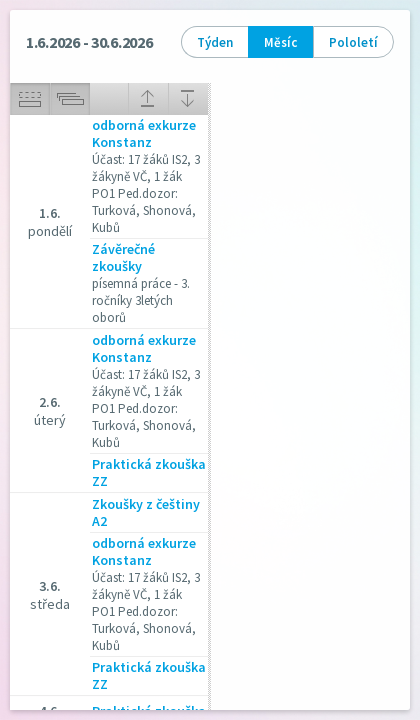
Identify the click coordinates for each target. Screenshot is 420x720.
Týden (215, 42)
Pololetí (353, 42)
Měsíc (280, 42)
